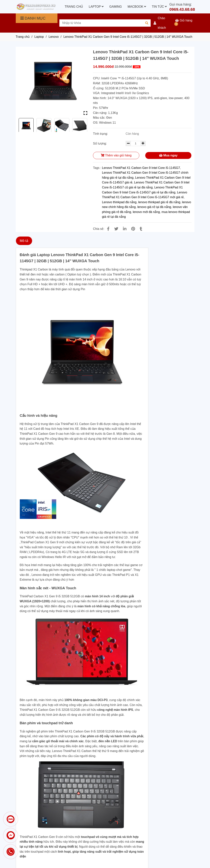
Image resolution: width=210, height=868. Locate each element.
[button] (163, 23)
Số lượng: (100, 143)
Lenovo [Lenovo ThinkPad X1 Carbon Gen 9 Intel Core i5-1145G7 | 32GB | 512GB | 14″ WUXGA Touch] (54, 37)
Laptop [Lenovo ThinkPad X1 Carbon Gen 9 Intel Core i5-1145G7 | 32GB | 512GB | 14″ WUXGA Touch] (39, 37)
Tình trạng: (101, 134)
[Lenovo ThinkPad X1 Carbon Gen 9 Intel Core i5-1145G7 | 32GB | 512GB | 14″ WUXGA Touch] (36, 7)
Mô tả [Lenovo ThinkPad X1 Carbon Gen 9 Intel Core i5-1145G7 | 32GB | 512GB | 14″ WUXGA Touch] (24, 241)
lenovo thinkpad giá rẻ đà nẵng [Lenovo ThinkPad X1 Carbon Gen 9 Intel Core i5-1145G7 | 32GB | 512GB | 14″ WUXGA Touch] (159, 202)
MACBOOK (137, 7)
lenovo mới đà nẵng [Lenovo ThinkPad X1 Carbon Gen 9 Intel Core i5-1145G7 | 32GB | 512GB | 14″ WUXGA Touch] (146, 212)
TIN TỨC (159, 7)
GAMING (116, 7)
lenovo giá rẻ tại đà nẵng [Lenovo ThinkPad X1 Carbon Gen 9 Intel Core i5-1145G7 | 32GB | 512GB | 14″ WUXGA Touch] (154, 207)
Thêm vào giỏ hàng (116, 155)
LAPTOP (96, 7)
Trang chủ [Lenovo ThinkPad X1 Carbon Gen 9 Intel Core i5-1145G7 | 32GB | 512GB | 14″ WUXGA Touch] (23, 37)
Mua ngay (168, 155)
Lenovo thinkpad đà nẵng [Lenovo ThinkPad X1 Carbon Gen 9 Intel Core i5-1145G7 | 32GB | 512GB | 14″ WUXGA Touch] (119, 202)
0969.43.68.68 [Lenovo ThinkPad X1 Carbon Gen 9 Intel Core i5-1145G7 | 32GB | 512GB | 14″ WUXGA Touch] (182, 9)
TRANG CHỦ (74, 7)
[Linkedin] (125, 229)
